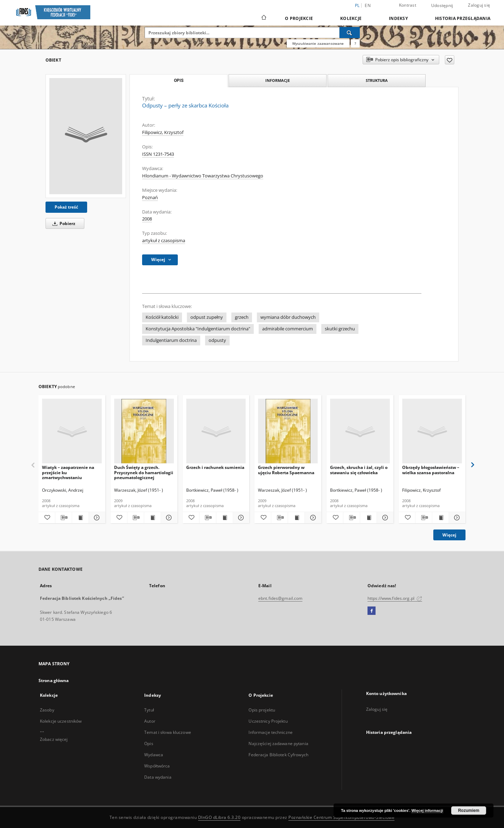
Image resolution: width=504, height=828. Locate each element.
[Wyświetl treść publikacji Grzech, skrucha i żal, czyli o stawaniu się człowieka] (368, 518)
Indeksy (398, 18)
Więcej (449, 535)
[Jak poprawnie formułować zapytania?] (355, 43)
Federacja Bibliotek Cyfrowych (278, 755)
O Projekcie (299, 18)
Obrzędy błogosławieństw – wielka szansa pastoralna (431, 470)
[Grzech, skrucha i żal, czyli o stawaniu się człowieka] (360, 431)
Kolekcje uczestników (61, 721)
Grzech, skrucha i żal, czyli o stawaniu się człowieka (359, 470)
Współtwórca (157, 766)
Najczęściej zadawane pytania (278, 743)
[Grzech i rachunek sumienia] (216, 431)
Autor (150, 721)
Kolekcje (351, 18)
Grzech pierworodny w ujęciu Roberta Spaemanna (286, 470)
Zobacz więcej (54, 739)
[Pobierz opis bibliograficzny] (64, 518)
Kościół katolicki (162, 317)
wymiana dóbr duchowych (288, 317)
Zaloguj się (479, 5)
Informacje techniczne (271, 732)
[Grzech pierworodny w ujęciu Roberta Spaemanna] (288, 431)
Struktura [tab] (377, 80)
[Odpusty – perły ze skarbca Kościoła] (86, 136)
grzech (242, 317)
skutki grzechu (340, 329)
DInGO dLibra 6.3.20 (219, 817)
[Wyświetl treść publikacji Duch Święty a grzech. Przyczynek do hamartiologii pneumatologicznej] (152, 518)
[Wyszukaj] (350, 33)
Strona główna (54, 680)
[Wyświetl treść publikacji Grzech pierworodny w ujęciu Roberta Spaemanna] (296, 518)
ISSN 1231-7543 (158, 154)
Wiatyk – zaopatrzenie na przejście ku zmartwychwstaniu (68, 472)
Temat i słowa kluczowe (168, 732)
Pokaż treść (66, 207)
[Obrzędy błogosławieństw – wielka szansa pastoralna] (432, 431)
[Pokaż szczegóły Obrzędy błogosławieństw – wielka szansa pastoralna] (456, 518)
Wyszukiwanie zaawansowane (318, 43)
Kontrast (408, 5)
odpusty (217, 340)
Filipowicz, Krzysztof (163, 132)
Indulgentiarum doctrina (171, 340)
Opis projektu (262, 710)
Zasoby (47, 710)
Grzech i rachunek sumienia (215, 467)
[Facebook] (372, 611)
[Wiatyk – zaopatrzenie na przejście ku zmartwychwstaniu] (72, 431)
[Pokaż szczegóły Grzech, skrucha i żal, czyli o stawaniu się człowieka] (384, 518)
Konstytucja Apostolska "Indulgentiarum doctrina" (198, 329)
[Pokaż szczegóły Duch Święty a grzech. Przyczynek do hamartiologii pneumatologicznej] (168, 518)
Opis (149, 743)
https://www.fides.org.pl (395, 598)
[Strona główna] (263, 18)
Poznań (150, 198)
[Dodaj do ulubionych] (450, 60)
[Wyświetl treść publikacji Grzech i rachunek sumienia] (225, 518)
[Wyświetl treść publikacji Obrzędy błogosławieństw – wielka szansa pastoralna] (440, 518)
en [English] (368, 5)
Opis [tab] (179, 80)
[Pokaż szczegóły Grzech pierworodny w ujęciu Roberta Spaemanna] (312, 518)
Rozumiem (469, 811)
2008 (147, 219)
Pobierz (63, 223)
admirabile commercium (288, 329)
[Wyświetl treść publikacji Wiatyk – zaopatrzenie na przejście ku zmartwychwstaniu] (80, 518)
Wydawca (154, 755)
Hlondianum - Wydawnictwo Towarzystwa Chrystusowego (203, 176)
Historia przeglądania (463, 18)
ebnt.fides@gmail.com (280, 598)
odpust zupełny (207, 317)
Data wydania (158, 777)
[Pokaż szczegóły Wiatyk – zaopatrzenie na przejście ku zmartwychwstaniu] (96, 518)
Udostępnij (442, 6)
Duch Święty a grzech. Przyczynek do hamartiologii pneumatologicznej (144, 472)
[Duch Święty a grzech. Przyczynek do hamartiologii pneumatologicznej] (144, 431)
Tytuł (149, 710)
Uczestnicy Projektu (268, 721)
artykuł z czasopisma (164, 241)
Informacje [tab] (278, 80)
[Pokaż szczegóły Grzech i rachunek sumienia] (240, 518)
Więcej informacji (427, 811)
